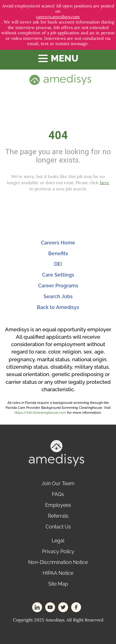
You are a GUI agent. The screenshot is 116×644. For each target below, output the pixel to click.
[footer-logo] (56, 453)
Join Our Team (58, 483)
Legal (58, 541)
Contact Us (58, 527)
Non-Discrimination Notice (58, 562)
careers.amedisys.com (58, 17)
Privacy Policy (58, 551)
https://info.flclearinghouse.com (40, 413)
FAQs (58, 494)
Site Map (58, 584)
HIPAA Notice (58, 573)
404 (58, 135)
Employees (58, 505)
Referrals (58, 516)
